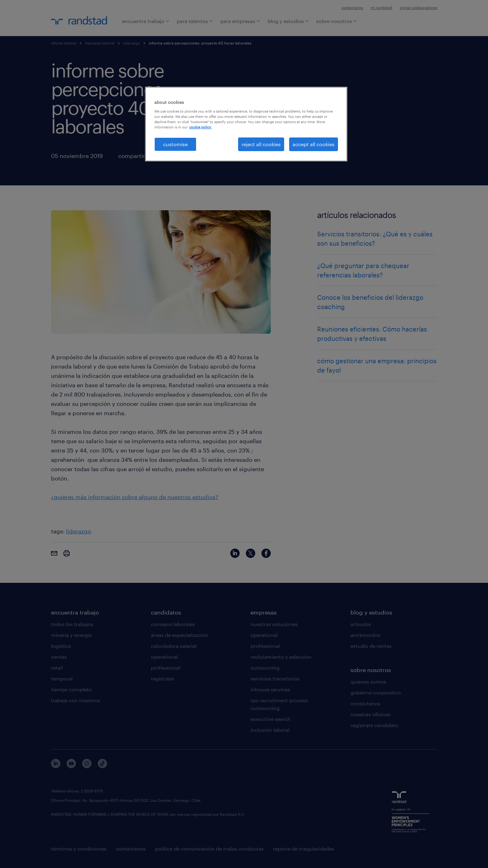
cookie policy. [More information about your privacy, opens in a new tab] (200, 127)
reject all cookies (261, 144)
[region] (246, 124)
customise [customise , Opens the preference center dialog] (175, 144)
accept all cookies (314, 144)
